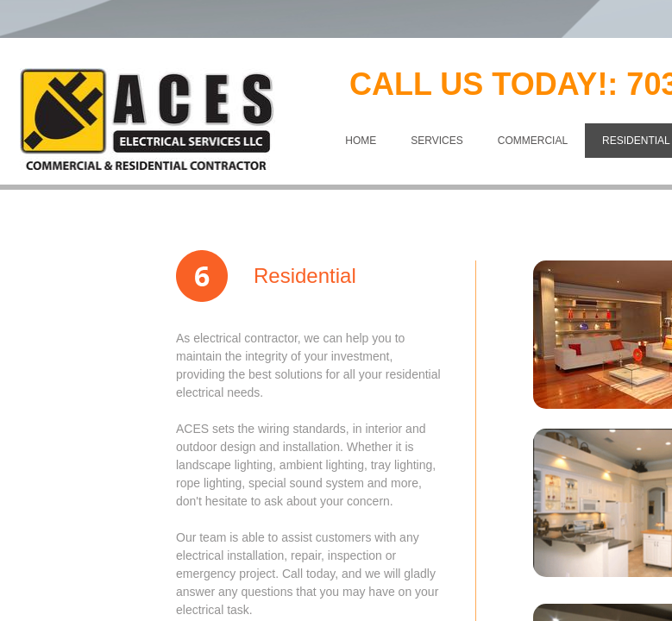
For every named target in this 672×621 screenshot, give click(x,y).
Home (361, 141)
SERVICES (436, 141)
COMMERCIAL (533, 141)
